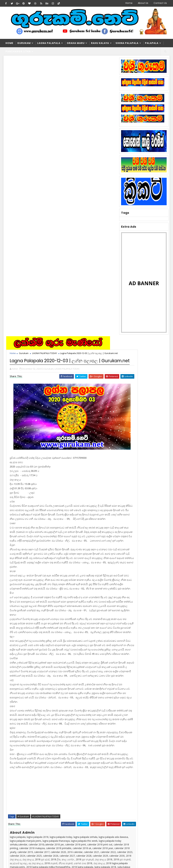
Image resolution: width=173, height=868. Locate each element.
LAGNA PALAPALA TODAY (45, 76)
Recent (127, 417)
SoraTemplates (25, 859)
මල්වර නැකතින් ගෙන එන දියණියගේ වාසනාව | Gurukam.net (92, 817)
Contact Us (160, 3)
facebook (99, 700)
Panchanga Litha (18, 51)
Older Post (108, 690)
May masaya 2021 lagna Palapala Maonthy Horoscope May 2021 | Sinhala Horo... (83, 834)
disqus (62, 700)
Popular (143, 417)
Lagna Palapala (49, 43)
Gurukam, (50, 102)
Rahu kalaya (100, 43)
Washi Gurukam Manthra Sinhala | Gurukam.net (89, 803)
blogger (25, 700)
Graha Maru (76, 43)
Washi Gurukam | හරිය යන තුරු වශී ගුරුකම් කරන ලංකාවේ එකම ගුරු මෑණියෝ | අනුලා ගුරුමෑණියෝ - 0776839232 (84, 787)
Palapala (152, 43)
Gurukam (24, 43)
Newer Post (16, 690)
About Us (143, 3)
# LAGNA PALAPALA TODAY (46, 593)
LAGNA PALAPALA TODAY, (68, 102)
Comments (160, 417)
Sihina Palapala (127, 43)
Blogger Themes (61, 859)
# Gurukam (24, 593)
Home (129, 3)
